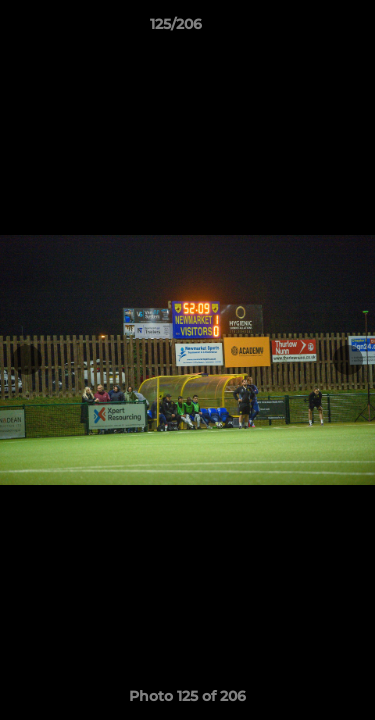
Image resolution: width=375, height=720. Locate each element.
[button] (303, 29)
